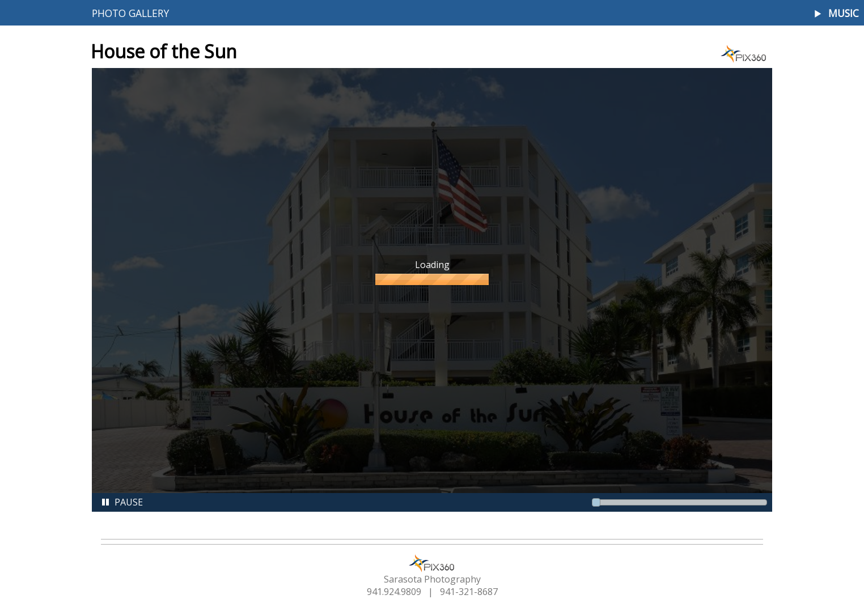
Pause (122, 502)
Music (844, 13)
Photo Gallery (130, 13)
